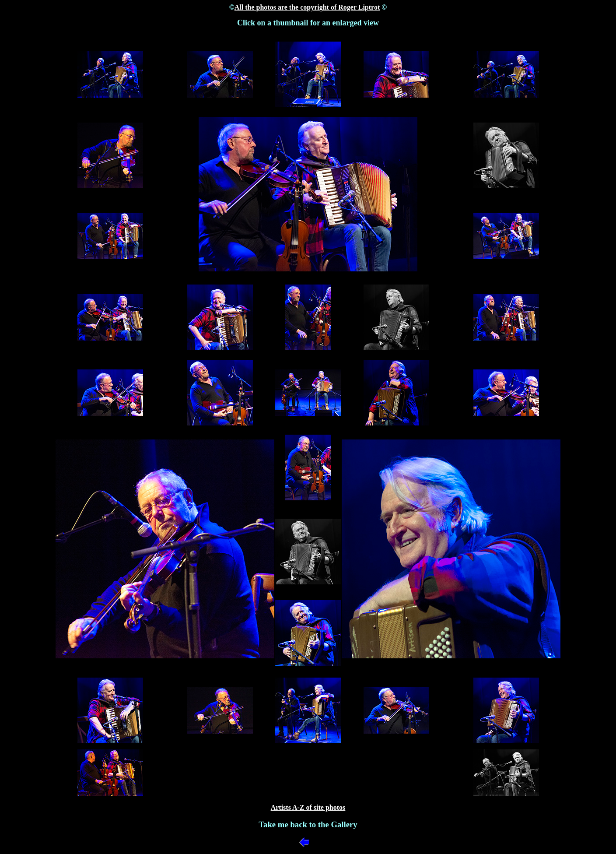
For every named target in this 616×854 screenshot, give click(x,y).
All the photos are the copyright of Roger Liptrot (307, 7)
